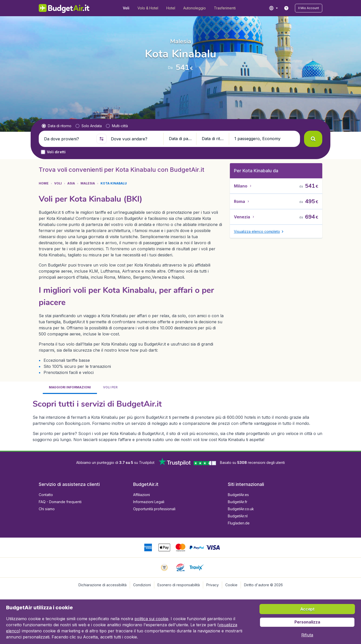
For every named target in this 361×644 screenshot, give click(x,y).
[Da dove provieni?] (68, 139)
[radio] (57, 126)
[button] (309, 8)
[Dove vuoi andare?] (135, 139)
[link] (286, 8)
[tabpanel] (180, 420)
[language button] (273, 8)
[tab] (70, 388)
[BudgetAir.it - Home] (64, 8)
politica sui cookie (151, 619)
